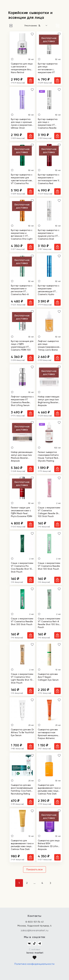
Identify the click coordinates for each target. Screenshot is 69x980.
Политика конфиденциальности (34, 964)
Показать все (34, 869)
